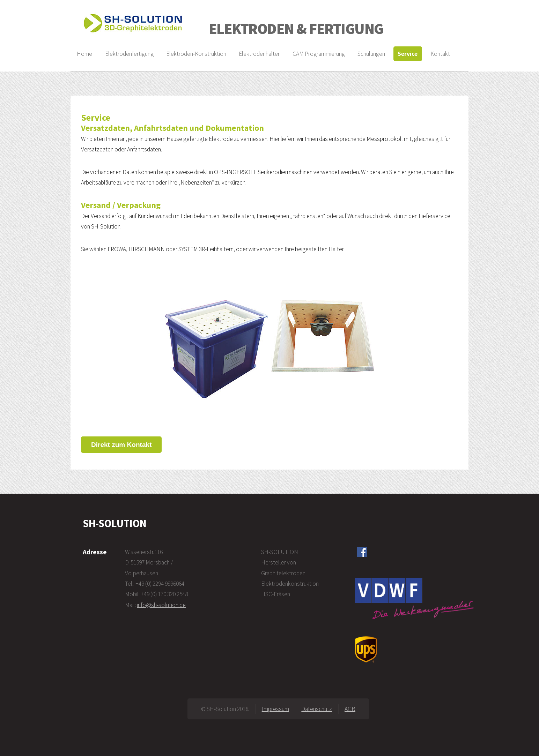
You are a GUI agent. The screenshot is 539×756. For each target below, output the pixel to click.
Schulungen (371, 54)
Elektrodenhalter (259, 54)
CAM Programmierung (319, 54)
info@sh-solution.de (161, 605)
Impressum (275, 709)
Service (408, 54)
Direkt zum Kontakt (121, 445)
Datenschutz (317, 709)
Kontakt (440, 54)
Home (84, 54)
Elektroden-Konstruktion (196, 54)
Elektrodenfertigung (129, 54)
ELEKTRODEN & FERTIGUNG (296, 28)
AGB (350, 709)
